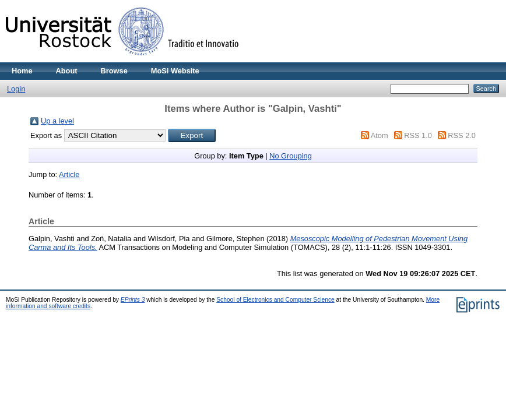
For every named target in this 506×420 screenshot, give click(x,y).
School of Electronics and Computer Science (275, 300)
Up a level (57, 121)
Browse (114, 71)
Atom (379, 135)
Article (69, 174)
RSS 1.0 (418, 135)
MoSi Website (175, 71)
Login (16, 89)
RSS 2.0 (462, 135)
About (67, 71)
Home (22, 71)
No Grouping (291, 156)
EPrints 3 (133, 300)
